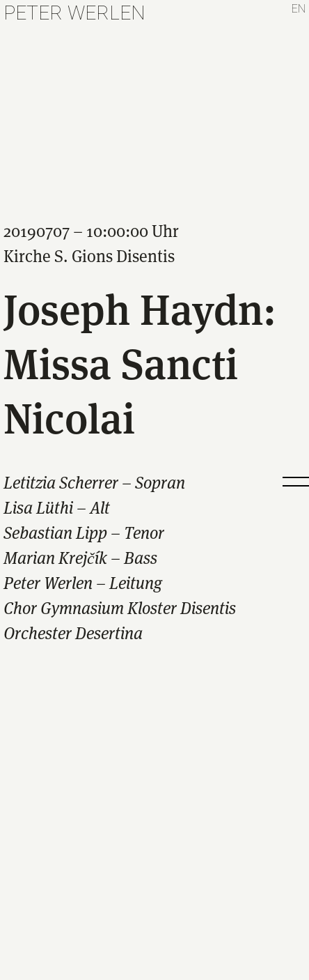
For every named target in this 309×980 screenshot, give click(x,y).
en (299, 9)
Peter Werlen (74, 13)
